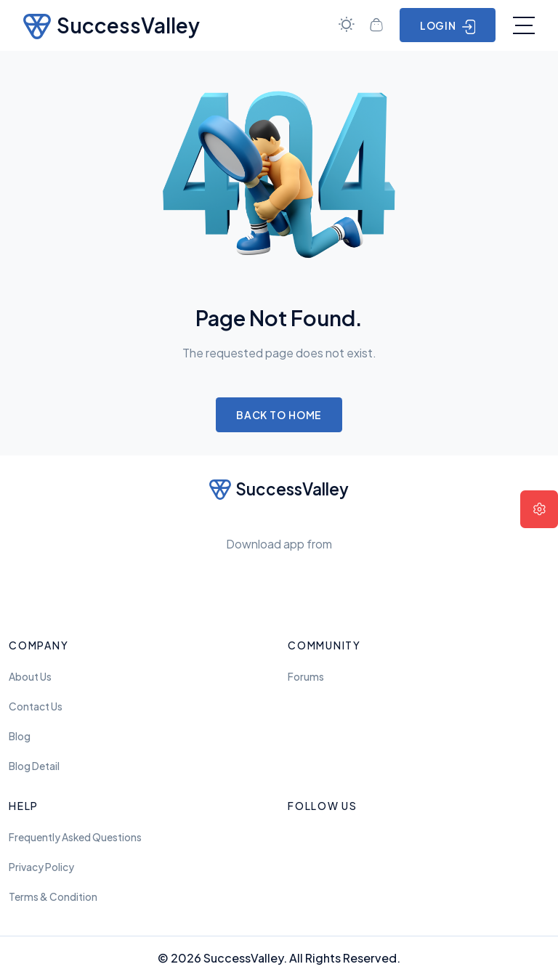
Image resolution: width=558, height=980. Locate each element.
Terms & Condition (53, 897)
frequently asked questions (75, 837)
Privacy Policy (41, 867)
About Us (30, 677)
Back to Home (279, 415)
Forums (306, 677)
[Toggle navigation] (524, 25)
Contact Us (36, 706)
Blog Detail (34, 766)
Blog (20, 736)
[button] (539, 509)
